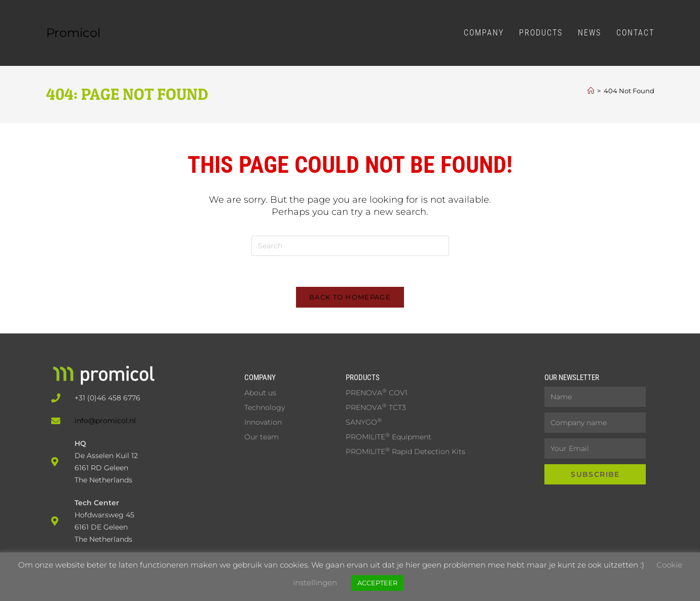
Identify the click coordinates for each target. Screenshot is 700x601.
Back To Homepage (350, 297)
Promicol (73, 33)
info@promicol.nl (105, 421)
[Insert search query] (350, 246)
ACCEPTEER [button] (377, 583)
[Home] (591, 91)
